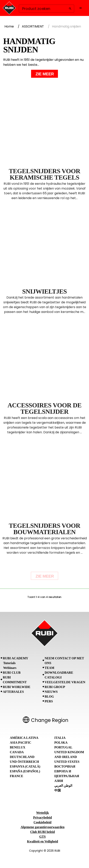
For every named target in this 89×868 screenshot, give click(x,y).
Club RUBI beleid (43, 832)
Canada (17, 752)
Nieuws (51, 692)
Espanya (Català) (25, 766)
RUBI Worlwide (17, 687)
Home (9, 26)
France (17, 776)
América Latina (24, 738)
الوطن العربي (63, 786)
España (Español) (25, 771)
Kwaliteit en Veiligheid (43, 841)
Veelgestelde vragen (65, 682)
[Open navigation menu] (81, 8)
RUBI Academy (16, 658)
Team (50, 668)
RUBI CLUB (12, 673)
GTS (42, 837)
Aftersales (13, 692)
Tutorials (9, 663)
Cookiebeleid (43, 822)
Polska (61, 743)
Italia (60, 738)
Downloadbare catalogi (59, 675)
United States (67, 762)
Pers (49, 701)
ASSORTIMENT (33, 26)
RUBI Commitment (15, 680)
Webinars (10, 668)
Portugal (63, 747)
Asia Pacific (21, 743)
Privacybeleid (42, 817)
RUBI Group (55, 687)
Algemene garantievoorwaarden (42, 827)
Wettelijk (42, 813)
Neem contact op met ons (64, 661)
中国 (58, 790)
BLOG (49, 696)
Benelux (18, 747)
